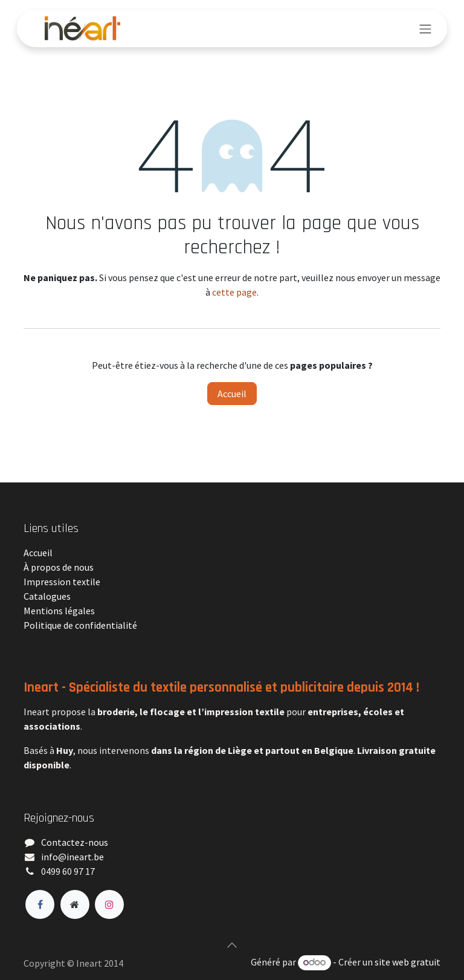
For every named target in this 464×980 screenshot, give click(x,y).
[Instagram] (109, 904)
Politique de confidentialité (80, 625)
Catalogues (47, 596)
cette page (234, 292)
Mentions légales (59, 611)
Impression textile (62, 582)
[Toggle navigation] (425, 28)
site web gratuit (408, 962)
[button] (232, 945)
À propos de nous (59, 567)
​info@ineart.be (72, 857)
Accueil (232, 394)
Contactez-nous (75, 842)
